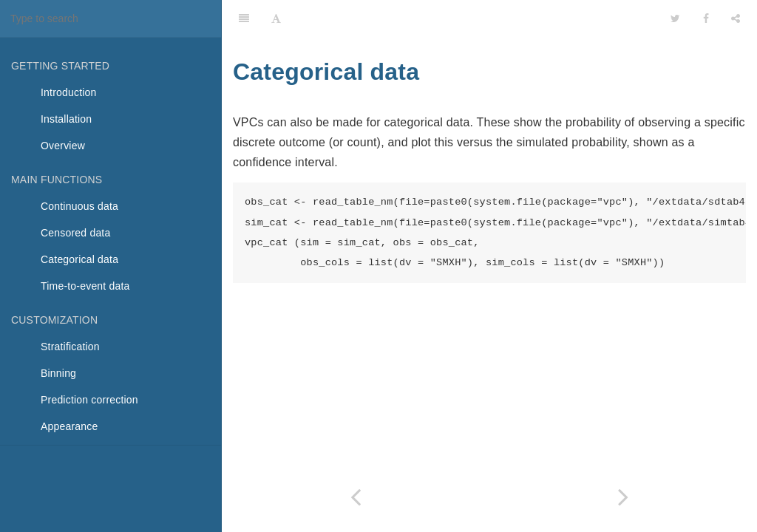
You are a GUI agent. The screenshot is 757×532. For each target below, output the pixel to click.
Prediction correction (89, 400)
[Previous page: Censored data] (356, 497)
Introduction (69, 92)
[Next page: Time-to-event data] (623, 497)
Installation (66, 119)
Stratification (70, 347)
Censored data (75, 233)
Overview (63, 146)
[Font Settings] (276, 18)
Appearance (69, 426)
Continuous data (79, 206)
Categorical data (79, 259)
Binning (58, 373)
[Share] (736, 18)
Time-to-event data (85, 286)
